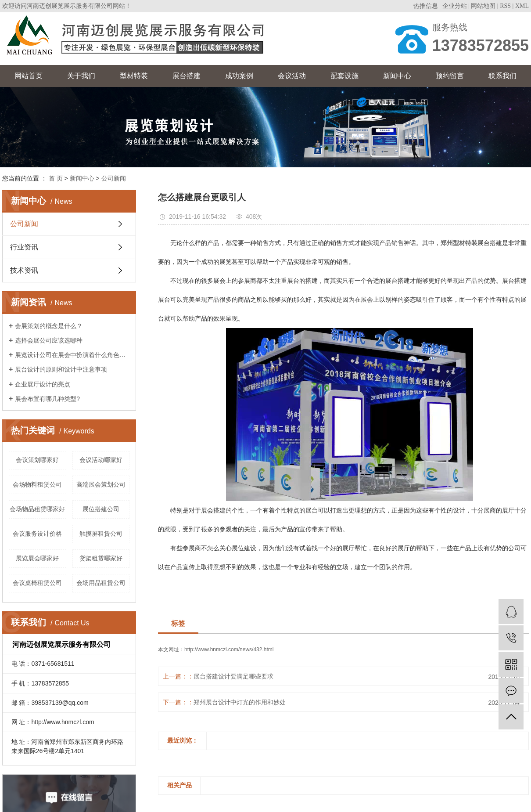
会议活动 (292, 76)
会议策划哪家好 (37, 460)
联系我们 (502, 76)
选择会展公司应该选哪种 (49, 340)
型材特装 (134, 76)
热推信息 (426, 6)
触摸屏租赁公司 (101, 534)
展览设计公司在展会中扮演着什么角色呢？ (72, 355)
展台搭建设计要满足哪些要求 (233, 676)
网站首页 (29, 76)
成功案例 (239, 76)
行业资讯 (24, 247)
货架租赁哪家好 (101, 558)
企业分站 (455, 6)
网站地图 (483, 6)
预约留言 (450, 76)
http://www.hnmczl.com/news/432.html (229, 650)
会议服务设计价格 (37, 534)
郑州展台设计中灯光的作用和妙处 (240, 702)
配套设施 (344, 76)
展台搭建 (187, 76)
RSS (505, 6)
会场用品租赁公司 (101, 583)
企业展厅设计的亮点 (43, 384)
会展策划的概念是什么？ (49, 326)
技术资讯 (24, 270)
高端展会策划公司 (101, 484)
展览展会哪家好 (37, 558)
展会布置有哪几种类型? (47, 399)
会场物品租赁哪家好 (37, 509)
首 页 (56, 178)
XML (522, 6)
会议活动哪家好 (101, 460)
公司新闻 (114, 178)
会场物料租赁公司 (37, 484)
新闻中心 (397, 76)
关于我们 (81, 76)
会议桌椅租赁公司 (37, 583)
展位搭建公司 (101, 509)
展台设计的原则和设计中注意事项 (61, 369)
